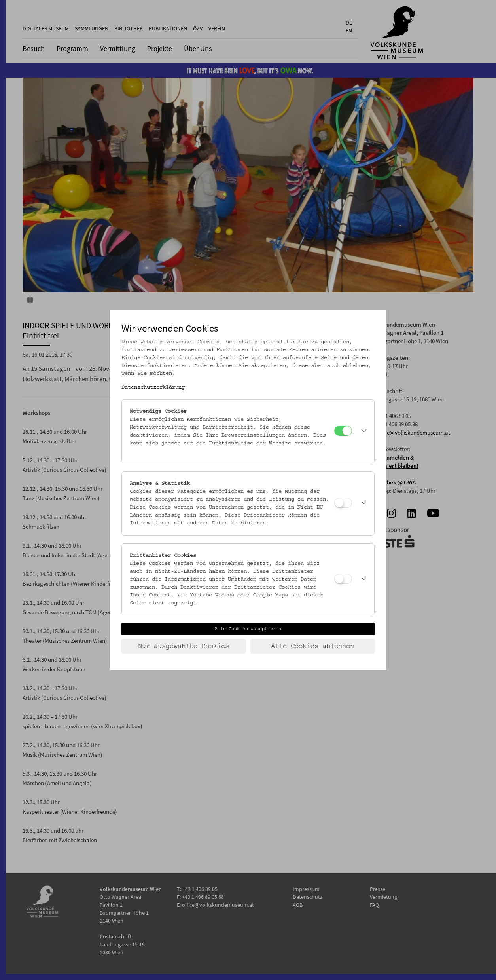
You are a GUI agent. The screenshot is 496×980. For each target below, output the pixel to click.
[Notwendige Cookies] (343, 431)
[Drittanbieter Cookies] (343, 579)
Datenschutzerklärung (153, 387)
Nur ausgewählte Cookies (184, 646)
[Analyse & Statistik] (343, 503)
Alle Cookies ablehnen (312, 646)
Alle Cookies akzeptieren (248, 629)
